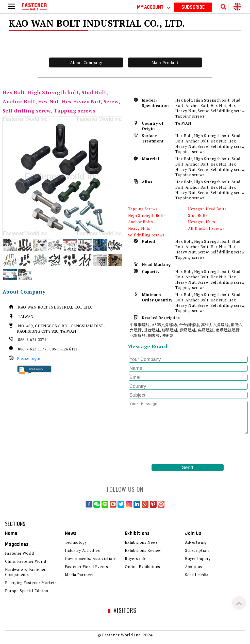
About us (194, 567)
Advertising (196, 542)
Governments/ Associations (91, 558)
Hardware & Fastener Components (25, 572)
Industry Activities (82, 550)
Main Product (165, 62)
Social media (197, 575)
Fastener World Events (86, 567)
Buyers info (136, 558)
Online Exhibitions (143, 567)
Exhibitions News (141, 542)
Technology (76, 542)
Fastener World (20, 553)
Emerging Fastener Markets (31, 583)
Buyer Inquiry (198, 558)
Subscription (197, 550)
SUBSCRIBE (193, 7)
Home (11, 533)
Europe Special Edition (27, 591)
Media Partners (79, 575)
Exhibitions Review (143, 550)
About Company (86, 62)
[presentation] (166, 449)
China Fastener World (26, 561)
